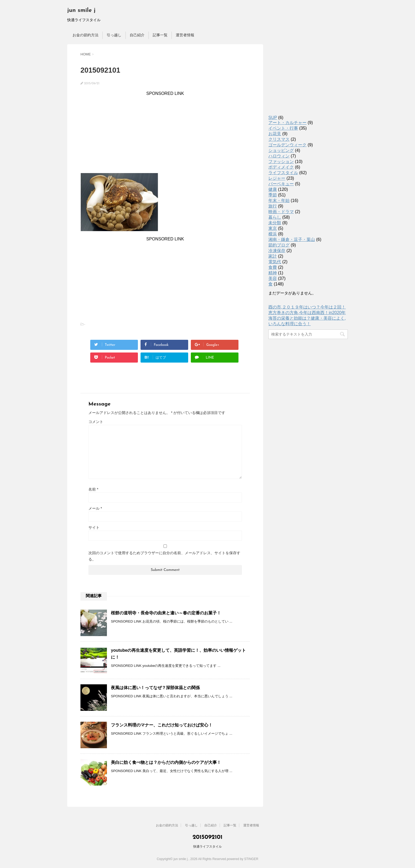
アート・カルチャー (287, 123)
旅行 (273, 206)
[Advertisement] (165, 133)
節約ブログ (279, 245)
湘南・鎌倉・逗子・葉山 (292, 239)
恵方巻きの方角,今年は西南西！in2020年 (307, 313)
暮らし (275, 217)
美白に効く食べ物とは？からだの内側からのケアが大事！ (166, 762)
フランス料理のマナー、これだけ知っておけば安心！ (162, 725)
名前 (93, 489)
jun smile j (81, 10)
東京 (273, 228)
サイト (94, 527)
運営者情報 (185, 35)
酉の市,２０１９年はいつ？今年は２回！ (307, 307)
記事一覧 (160, 35)
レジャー (277, 178)
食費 (273, 267)
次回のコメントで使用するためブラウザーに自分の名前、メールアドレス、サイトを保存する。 (164, 556)
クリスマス (279, 139)
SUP (273, 118)
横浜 (273, 234)
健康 (273, 189)
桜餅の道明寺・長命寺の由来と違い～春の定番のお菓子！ (166, 613)
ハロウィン (279, 156)
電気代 (275, 262)
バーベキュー (281, 184)
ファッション (281, 162)
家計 (273, 256)
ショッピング (281, 150)
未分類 (275, 223)
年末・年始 (279, 201)
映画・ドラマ (281, 212)
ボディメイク (281, 167)
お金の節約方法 (85, 35)
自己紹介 (137, 35)
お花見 (275, 134)
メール (95, 508)
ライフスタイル (283, 173)
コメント (96, 422)
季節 (273, 195)
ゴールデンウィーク (287, 145)
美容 (273, 278)
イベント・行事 (283, 128)
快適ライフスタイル (207, 847)
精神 (273, 273)
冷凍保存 (277, 251)
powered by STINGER (243, 859)
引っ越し (114, 35)
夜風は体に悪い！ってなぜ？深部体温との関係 (155, 688)
